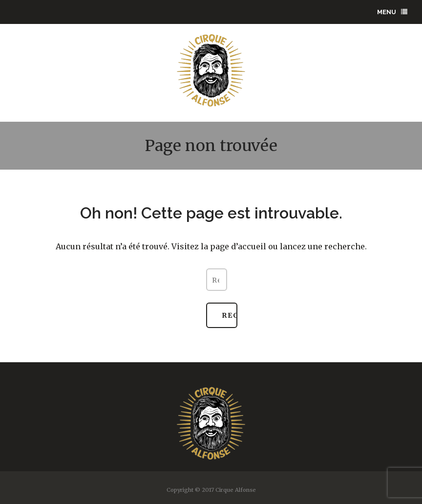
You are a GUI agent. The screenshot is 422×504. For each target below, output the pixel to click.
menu (392, 12)
